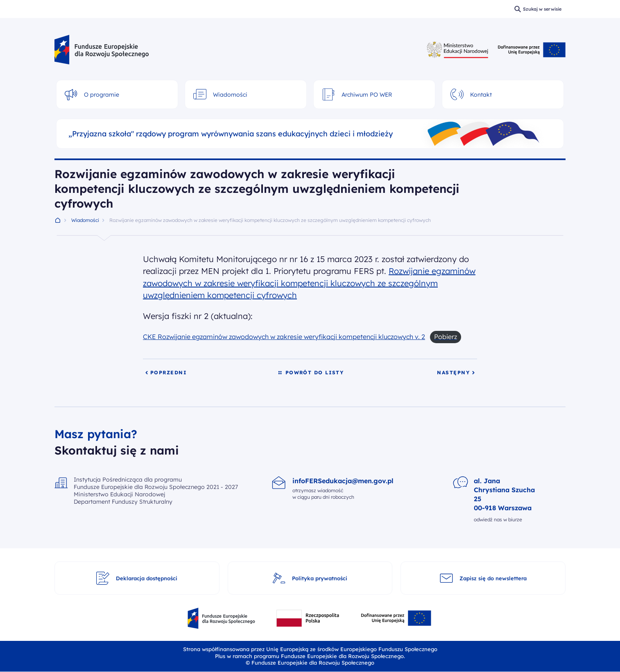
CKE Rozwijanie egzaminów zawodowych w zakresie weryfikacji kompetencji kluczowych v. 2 (284, 337)
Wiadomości (85, 220)
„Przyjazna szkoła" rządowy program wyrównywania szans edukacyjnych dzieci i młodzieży (231, 134)
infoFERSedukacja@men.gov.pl (343, 481)
